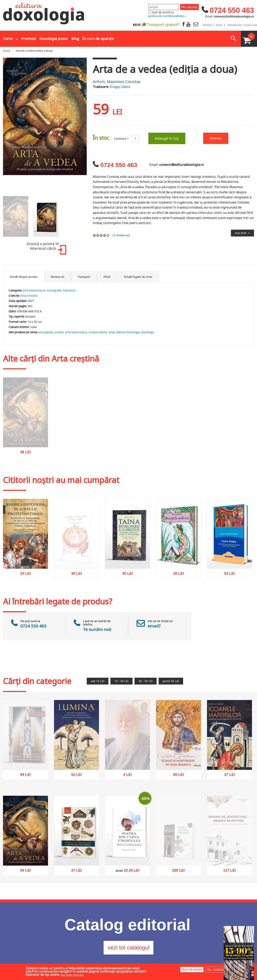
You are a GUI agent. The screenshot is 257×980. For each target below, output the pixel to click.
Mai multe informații (72, 975)
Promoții (29, 39)
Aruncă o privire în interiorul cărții (46, 248)
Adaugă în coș (167, 138)
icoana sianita (98, 332)
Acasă (7, 51)
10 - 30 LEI (121, 681)
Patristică (69, 290)
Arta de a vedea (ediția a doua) (34, 51)
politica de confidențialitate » (167, 16)
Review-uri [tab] (58, 277)
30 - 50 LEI (146, 681)
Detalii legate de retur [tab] (138, 277)
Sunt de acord (192, 969)
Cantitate (121, 139)
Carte (8, 39)
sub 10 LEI (98, 681)
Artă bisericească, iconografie (42, 290)
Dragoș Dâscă (120, 87)
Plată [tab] (107, 277)
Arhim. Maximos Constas (117, 82)
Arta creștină (29, 296)
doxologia (148, 332)
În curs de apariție (98, 39)
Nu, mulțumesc (218, 969)
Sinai (111, 332)
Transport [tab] (84, 277)
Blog (75, 39)
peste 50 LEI (171, 681)
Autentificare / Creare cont (242, 25)
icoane (59, 332)
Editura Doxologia (128, 332)
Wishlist (207, 25)
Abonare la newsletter (137, 34)
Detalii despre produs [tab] (24, 277)
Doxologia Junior (54, 39)
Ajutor (219, 25)
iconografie (46, 332)
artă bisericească (76, 332)
